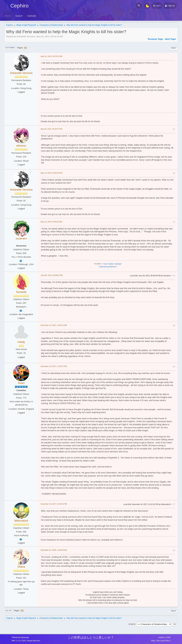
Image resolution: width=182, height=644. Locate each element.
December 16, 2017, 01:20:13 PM (54, 504)
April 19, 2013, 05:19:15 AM (51, 56)
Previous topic (156, 39)
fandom (111, 264)
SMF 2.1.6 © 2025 (19, 641)
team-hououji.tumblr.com (108, 267)
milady (21, 342)
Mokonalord (21, 521)
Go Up (8, 611)
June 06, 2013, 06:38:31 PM (52, 275)
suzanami (21, 238)
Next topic (171, 39)
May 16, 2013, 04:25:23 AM (51, 222)
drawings (118, 264)
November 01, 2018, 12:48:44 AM (54, 550)
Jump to (132, 624)
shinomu (21, 146)
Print (173, 48)
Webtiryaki (25, 637)
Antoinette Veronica (21, 73)
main (106, 264)
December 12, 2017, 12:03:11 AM (54, 325)
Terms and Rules (163, 641)
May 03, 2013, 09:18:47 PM (51, 129)
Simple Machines (33, 641)
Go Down (10, 48)
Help (153, 641)
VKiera (21, 567)
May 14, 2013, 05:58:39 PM (51, 173)
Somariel (21, 292)
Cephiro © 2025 (164, 637)
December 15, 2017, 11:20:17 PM (54, 366)
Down (21, 383)
